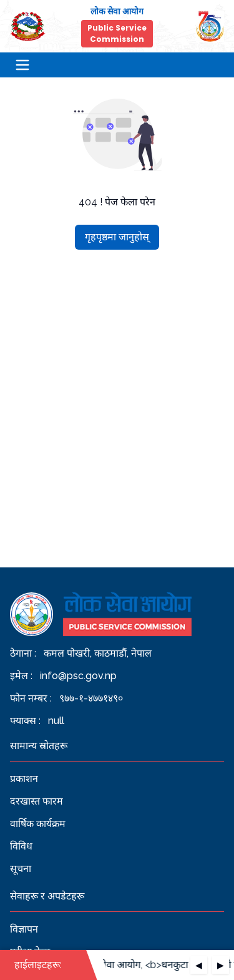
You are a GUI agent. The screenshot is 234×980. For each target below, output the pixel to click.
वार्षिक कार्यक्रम (38, 824)
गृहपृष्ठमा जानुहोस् (117, 237)
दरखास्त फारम (37, 801)
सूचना (21, 869)
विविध (21, 846)
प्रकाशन (24, 779)
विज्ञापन (24, 929)
